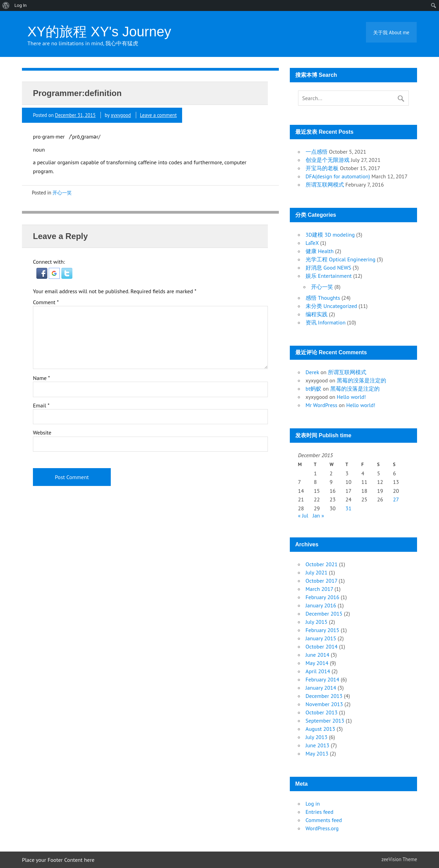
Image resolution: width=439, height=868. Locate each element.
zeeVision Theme (399, 859)
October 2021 (322, 564)
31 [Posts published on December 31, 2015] (348, 508)
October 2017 (321, 581)
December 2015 (324, 614)
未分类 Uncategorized (331, 306)
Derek (312, 372)
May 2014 (317, 663)
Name (41, 378)
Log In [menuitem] (21, 5)
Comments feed (324, 820)
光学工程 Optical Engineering (341, 259)
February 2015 (323, 630)
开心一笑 (62, 193)
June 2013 (317, 745)
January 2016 (321, 605)
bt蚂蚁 (313, 389)
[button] (43, 277)
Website (42, 432)
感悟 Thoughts (323, 298)
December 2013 (324, 696)
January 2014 (321, 688)
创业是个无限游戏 (328, 160)
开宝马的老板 (322, 168)
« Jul (303, 515)
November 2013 (324, 704)
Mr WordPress (322, 405)
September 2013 (325, 721)
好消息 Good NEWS (328, 267)
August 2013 (321, 729)
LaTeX (312, 243)
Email (41, 405)
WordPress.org (322, 828)
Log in (313, 804)
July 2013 (317, 737)
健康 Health (320, 251)
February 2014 (323, 679)
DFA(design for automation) (338, 176)
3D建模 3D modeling (330, 235)
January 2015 (321, 638)
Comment (46, 302)
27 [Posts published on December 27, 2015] (396, 499)
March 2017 (319, 589)
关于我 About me (391, 32)
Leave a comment (158, 115)
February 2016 (323, 597)
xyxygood (121, 115)
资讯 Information (326, 322)
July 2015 (317, 622)
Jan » (318, 515)
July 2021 (317, 572)
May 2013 (317, 753)
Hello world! (351, 397)
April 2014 (318, 671)
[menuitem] (6, 5)
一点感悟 (317, 152)
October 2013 (322, 712)
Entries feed (319, 812)
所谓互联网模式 (325, 185)
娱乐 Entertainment (329, 276)
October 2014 (322, 646)
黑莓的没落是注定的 (361, 380)
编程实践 (317, 314)
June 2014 (317, 655)
